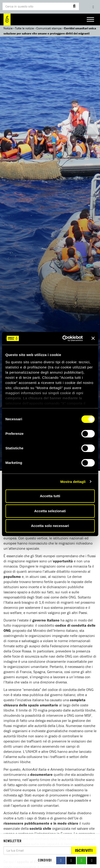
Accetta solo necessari (50, 526)
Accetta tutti (50, 496)
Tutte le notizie (24, 28)
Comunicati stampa (49, 28)
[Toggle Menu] (90, 19)
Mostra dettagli (73, 482)
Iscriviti (84, 850)
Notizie (8, 28)
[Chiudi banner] (93, 338)
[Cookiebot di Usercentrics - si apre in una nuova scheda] (63, 338)
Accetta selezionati (50, 511)
